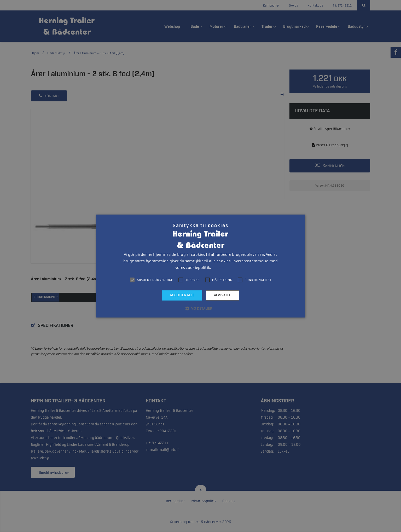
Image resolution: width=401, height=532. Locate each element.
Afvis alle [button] (222, 295)
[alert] (200, 266)
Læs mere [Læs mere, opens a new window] (219, 268)
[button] (200, 308)
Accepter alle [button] (182, 295)
